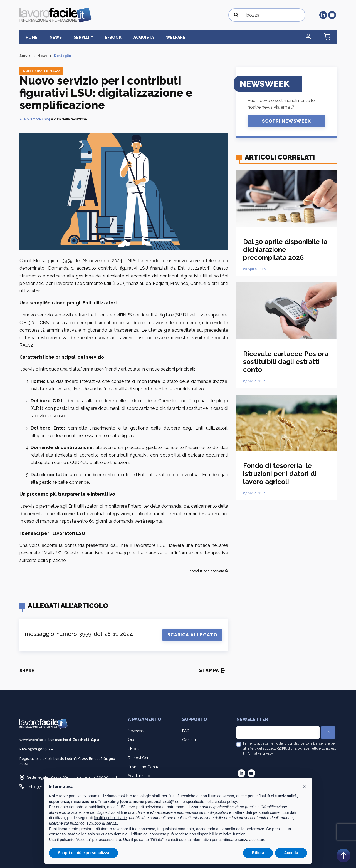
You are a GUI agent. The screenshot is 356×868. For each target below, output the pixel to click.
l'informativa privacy (258, 754)
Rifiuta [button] (258, 853)
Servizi (25, 56)
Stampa (212, 671)
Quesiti (134, 740)
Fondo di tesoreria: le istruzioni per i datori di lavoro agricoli (280, 474)
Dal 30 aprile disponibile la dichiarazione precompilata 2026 (285, 250)
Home (30, 37)
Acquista (130, 37)
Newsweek (138, 731)
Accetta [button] (291, 853)
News (51, 37)
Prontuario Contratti (145, 767)
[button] (313, 37)
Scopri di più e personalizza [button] (83, 853)
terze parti (135, 807)
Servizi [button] (74, 37)
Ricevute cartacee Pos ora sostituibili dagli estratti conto (286, 362)
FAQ (186, 731)
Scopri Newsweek (286, 121)
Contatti (189, 740)
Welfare (158, 37)
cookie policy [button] (226, 802)
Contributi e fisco (41, 71)
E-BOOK (102, 37)
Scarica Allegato (192, 635)
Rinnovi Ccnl (139, 758)
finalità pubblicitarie (110, 818)
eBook (134, 749)
